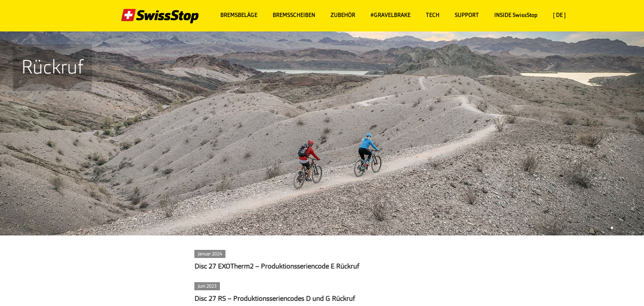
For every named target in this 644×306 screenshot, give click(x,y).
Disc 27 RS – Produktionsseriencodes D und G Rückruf (275, 299)
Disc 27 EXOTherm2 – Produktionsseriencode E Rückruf (277, 266)
